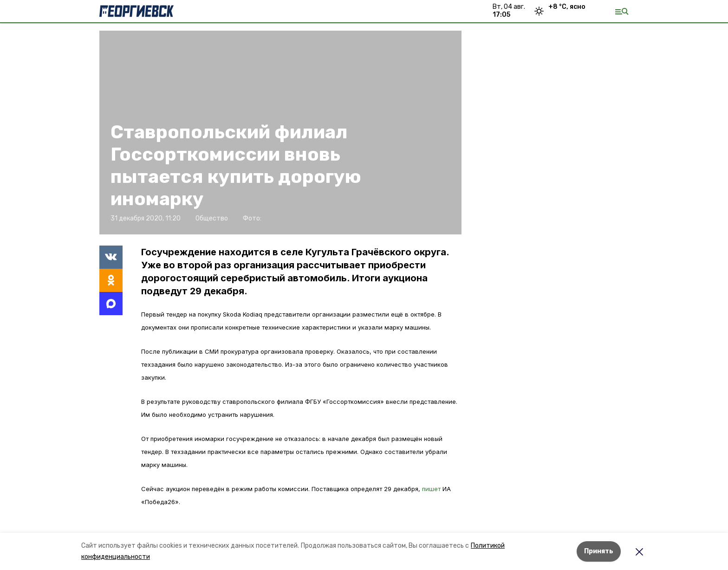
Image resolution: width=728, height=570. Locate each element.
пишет (432, 489)
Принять (599, 551)
